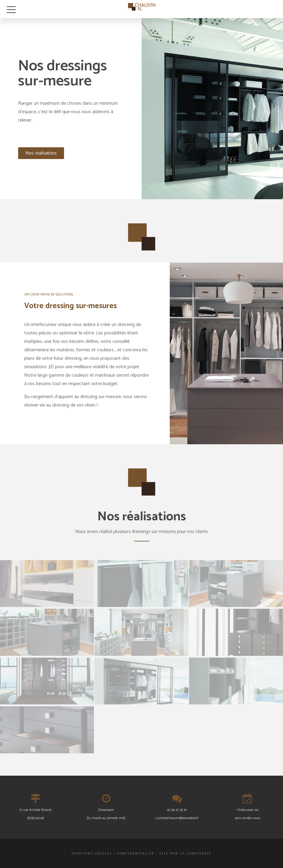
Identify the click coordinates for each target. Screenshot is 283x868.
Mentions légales (92, 854)
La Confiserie (196, 854)
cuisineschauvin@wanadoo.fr (177, 818)
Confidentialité (136, 854)
